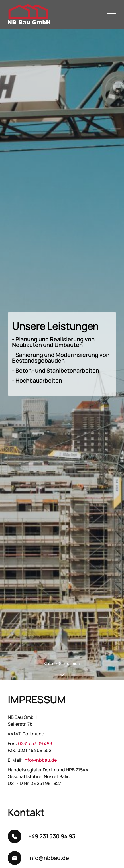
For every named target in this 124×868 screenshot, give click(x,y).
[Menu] (112, 14)
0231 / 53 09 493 (35, 743)
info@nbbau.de (40, 760)
